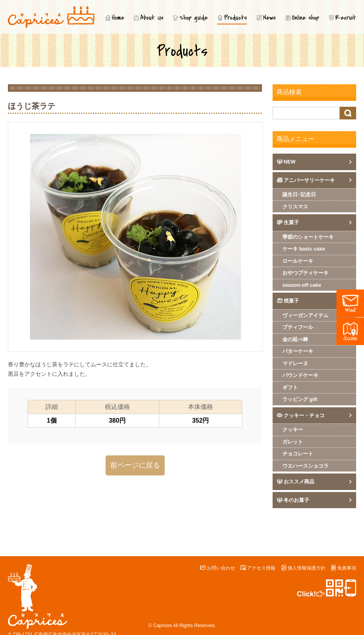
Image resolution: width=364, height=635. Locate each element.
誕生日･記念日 (299, 194)
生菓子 (291, 222)
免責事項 (347, 568)
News (269, 18)
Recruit (346, 18)
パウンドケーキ (300, 375)
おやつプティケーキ (305, 273)
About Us (152, 18)
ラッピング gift (300, 399)
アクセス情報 (261, 568)
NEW (290, 162)
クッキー (293, 430)
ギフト (290, 387)
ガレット (293, 442)
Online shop (305, 18)
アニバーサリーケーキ (309, 180)
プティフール (298, 327)
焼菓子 (291, 301)
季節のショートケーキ (308, 237)
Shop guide (193, 18)
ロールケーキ (298, 261)
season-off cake (302, 285)
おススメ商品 (299, 482)
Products (235, 18)
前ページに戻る (135, 465)
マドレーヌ (295, 363)
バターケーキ (298, 351)
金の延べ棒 (295, 339)
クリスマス (295, 207)
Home (118, 18)
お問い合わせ (221, 568)
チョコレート (298, 454)
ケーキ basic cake (304, 249)
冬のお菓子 (296, 500)
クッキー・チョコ (304, 415)
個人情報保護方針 (306, 568)
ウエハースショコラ (305, 466)
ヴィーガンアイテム (305, 315)
